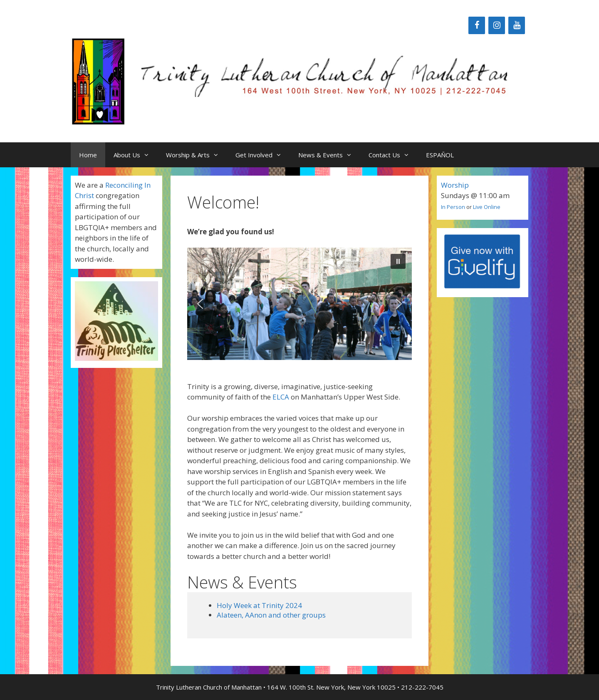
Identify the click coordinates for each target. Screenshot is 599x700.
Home (88, 155)
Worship (455, 185)
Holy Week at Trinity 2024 (259, 605)
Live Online (487, 207)
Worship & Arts (197, 155)
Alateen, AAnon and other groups (271, 615)
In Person (453, 207)
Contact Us (393, 155)
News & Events (329, 155)
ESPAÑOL (440, 155)
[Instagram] (497, 25)
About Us (136, 155)
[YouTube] (517, 25)
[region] (299, 304)
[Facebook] (477, 25)
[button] (398, 261)
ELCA (281, 397)
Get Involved (263, 155)
